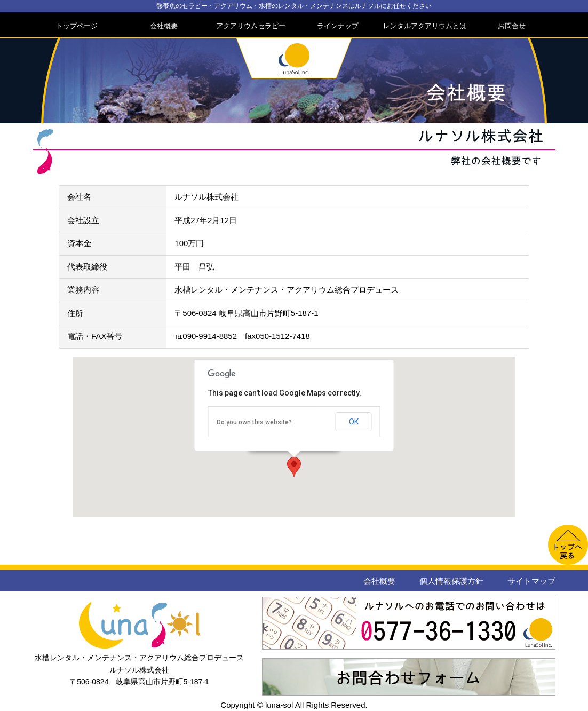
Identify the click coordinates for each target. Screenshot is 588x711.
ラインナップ (338, 26)
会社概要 (164, 26)
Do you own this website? (254, 422)
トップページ (77, 26)
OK (354, 422)
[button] (294, 467)
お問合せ (512, 26)
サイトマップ (531, 581)
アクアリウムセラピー (251, 26)
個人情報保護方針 (451, 581)
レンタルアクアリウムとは (425, 26)
